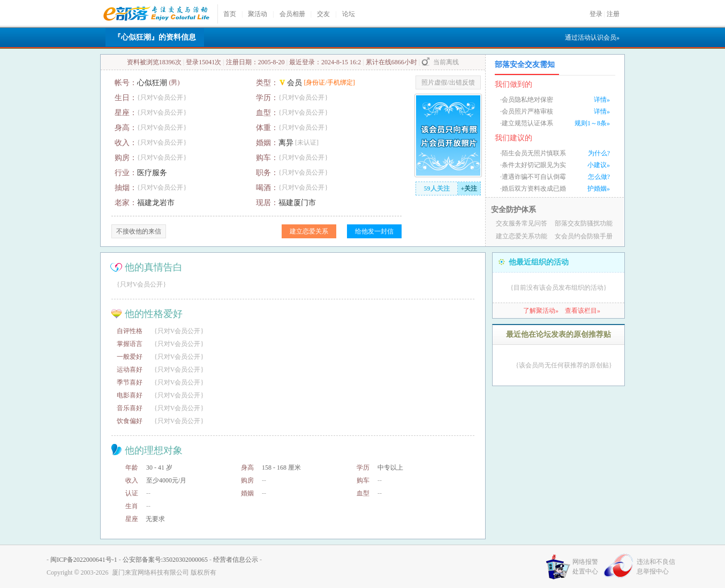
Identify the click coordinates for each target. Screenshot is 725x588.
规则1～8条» (592, 123)
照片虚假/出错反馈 (448, 82)
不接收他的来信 (139, 231)
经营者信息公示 (236, 560)
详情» (602, 100)
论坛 (349, 14)
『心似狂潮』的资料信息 (155, 37)
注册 (613, 14)
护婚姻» (599, 189)
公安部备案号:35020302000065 (165, 560)
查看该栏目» (583, 311)
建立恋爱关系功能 (522, 236)
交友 (323, 14)
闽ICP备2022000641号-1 (84, 560)
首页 (230, 14)
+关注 (469, 189)
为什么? (599, 153)
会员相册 (292, 14)
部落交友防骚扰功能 (584, 223)
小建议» (599, 165)
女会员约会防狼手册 (584, 236)
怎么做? (599, 177)
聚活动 (258, 14)
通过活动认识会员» (592, 37)
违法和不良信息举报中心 (656, 567)
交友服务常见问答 (522, 223)
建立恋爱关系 (309, 231)
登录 (596, 14)
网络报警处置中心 (585, 567)
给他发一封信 (374, 231)
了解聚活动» (541, 311)
